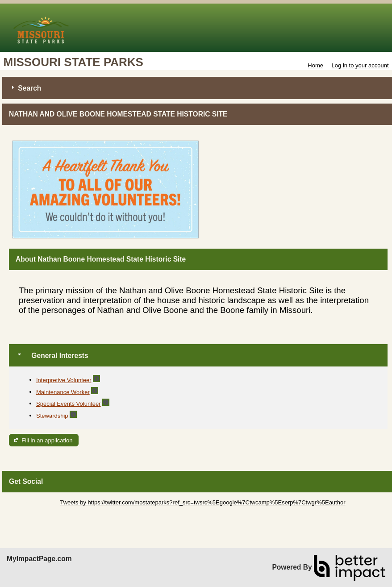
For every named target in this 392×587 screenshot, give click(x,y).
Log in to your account (360, 65)
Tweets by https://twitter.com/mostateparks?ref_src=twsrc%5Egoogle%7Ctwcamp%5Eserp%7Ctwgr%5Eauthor (202, 502)
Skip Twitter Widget (34, 502)
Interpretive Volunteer (64, 380)
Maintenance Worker (63, 392)
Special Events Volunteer (69, 404)
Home (315, 65)
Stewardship (52, 415)
